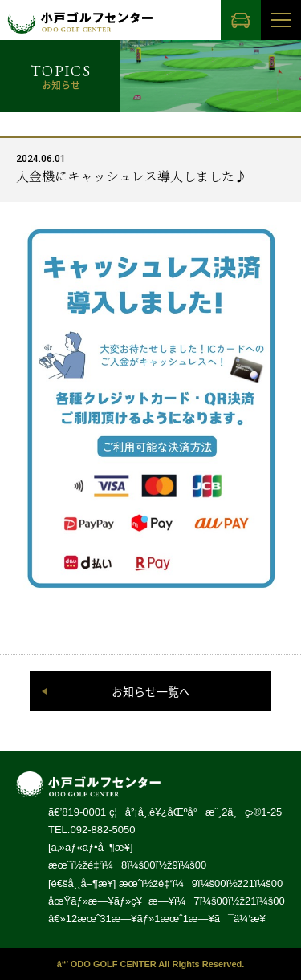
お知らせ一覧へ (151, 691)
